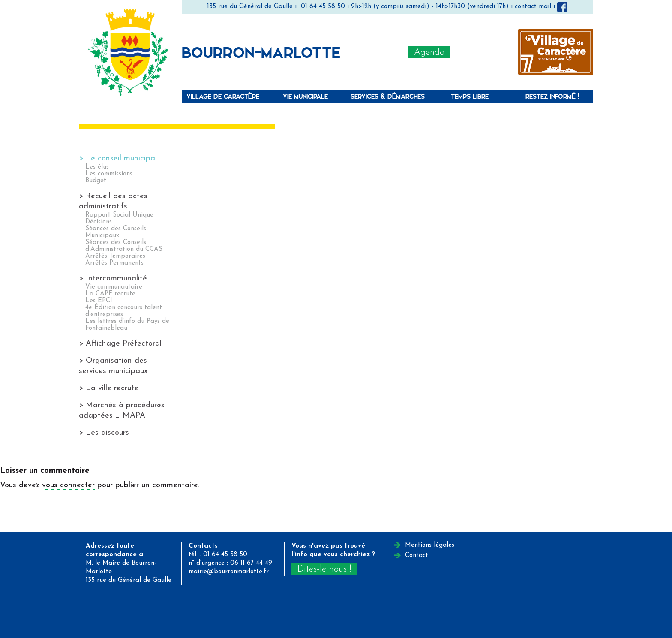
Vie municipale (305, 96)
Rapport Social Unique (119, 215)
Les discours (107, 433)
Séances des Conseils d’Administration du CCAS (124, 246)
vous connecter (68, 485)
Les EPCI (99, 301)
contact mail (533, 7)
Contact (417, 555)
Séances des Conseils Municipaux (116, 232)
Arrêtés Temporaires (115, 256)
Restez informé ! (552, 96)
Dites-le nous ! (324, 569)
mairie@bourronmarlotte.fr (229, 572)
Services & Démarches (388, 96)
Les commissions (109, 174)
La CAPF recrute (110, 294)
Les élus (97, 167)
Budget (96, 181)
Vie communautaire (114, 287)
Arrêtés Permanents (114, 263)
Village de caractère (223, 96)
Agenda (429, 53)
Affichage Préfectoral (124, 344)
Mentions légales (430, 545)
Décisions (99, 222)
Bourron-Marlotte (261, 52)
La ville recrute (112, 388)
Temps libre (470, 96)
